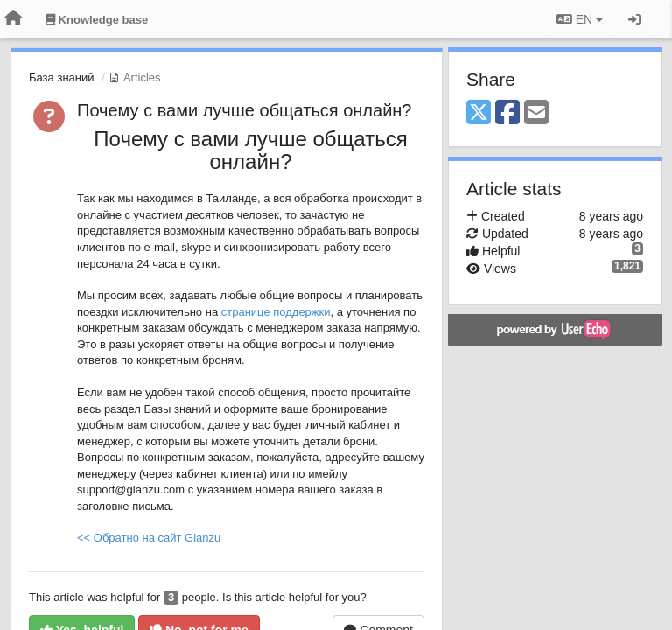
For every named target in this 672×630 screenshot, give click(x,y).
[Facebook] (507, 113)
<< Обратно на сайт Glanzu (149, 538)
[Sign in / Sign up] (634, 19)
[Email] (536, 113)
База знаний (62, 77)
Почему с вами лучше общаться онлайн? (245, 110)
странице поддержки (276, 312)
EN (580, 19)
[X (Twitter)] (479, 113)
